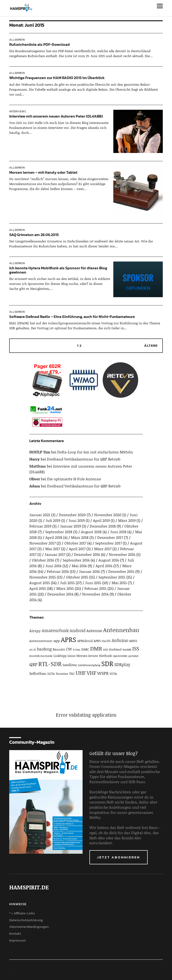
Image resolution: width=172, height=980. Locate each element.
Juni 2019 (77, 520)
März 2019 (127, 520)
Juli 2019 (53, 520)
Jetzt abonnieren (119, 857)
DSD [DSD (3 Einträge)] (106, 650)
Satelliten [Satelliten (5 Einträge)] (70, 665)
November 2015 (43, 577)
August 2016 (109, 560)
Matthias (38, 466)
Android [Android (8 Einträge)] (77, 630)
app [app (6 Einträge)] (57, 640)
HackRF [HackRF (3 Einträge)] (127, 650)
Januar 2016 (89, 571)
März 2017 (103, 549)
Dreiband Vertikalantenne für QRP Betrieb (84, 459)
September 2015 (112, 577)
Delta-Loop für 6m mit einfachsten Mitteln (95, 452)
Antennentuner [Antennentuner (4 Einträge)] (41, 641)
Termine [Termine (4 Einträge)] (62, 674)
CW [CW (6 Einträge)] (69, 649)
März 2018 (80, 537)
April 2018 (54, 537)
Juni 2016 (53, 566)
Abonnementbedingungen (29, 927)
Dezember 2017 (110, 537)
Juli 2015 (67, 583)
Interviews (18, 111)
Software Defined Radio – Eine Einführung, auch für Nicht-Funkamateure (72, 317)
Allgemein (17, 40)
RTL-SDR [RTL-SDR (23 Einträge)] (50, 664)
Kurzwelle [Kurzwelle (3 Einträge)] (46, 656)
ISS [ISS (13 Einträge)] (136, 648)
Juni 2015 (93, 583)
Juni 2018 (118, 532)
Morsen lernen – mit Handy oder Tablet (43, 172)
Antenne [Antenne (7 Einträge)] (94, 630)
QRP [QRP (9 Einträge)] (33, 664)
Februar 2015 (95, 588)
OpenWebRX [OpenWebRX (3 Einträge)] (120, 656)
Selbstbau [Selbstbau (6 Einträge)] (38, 673)
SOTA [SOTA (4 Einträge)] (51, 674)
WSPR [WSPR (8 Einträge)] (103, 673)
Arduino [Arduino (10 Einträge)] (120, 640)
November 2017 (42, 543)
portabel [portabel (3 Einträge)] (133, 656)
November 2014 (95, 594)
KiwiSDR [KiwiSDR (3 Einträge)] (34, 656)
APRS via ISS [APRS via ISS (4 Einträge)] (102, 641)
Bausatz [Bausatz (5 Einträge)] (59, 649)
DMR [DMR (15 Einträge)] (96, 648)
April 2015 (38, 588)
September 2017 (108, 543)
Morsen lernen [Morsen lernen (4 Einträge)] (87, 656)
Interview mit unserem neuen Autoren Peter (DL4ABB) (56, 116)
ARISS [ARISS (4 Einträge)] (133, 641)
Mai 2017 (53, 549)
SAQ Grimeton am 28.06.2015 (34, 235)
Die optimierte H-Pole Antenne (74, 479)
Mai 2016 (79, 566)
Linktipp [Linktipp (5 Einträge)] (60, 656)
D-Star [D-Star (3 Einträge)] (77, 650)
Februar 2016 (58, 571)
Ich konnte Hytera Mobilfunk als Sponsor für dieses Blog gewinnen (58, 270)
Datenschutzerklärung (26, 920)
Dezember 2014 (60, 594)
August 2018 (91, 532)
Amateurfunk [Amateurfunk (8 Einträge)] (55, 630)
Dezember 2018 (103, 526)
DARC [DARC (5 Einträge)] (85, 649)
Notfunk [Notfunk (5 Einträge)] (106, 656)
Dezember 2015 (121, 571)
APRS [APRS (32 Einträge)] (68, 639)
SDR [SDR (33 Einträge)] (107, 663)
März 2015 (65, 588)
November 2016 (122, 554)
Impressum (18, 940)
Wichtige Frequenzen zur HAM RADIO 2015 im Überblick (57, 78)
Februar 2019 (40, 526)
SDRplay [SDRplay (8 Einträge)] (122, 664)
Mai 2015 (119, 583)
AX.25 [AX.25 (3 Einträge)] (33, 650)
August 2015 (40, 583)
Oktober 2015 (77, 577)
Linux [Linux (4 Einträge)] (71, 656)
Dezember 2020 (72, 515)
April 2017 (77, 549)
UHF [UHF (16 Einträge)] (81, 673)
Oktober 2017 (75, 543)
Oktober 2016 (43, 560)
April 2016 (104, 566)
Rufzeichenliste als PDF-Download (40, 44)
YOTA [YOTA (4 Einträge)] (113, 674)
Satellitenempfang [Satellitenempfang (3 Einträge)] (89, 665)
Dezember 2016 (87, 554)
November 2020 (108, 515)
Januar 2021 (40, 515)
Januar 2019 (71, 526)
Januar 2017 (55, 554)
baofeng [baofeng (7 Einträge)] (44, 649)
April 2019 (101, 520)
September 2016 (76, 560)
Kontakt (15, 934)
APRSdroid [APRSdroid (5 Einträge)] (85, 641)
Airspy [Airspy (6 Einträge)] (35, 631)
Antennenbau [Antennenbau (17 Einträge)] (121, 630)
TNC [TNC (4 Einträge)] (72, 674)
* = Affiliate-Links (22, 913)
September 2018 (59, 532)
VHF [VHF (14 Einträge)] (92, 673)
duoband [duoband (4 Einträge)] (115, 649)
